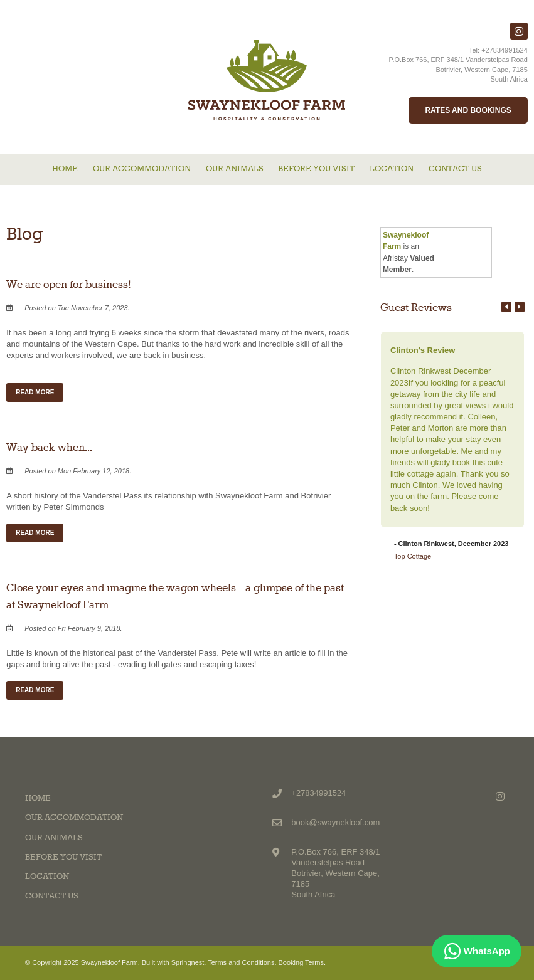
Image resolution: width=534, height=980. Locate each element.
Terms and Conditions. (242, 962)
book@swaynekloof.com (335, 822)
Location (392, 169)
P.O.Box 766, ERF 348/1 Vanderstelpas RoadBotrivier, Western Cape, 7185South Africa (458, 69)
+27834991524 (505, 50)
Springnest (188, 962)
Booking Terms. (302, 962)
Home (65, 169)
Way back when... (49, 448)
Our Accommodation (142, 169)
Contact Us (455, 169)
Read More (35, 392)
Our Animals (235, 169)
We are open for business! (69, 285)
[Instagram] (519, 31)
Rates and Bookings (468, 110)
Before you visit (316, 169)
